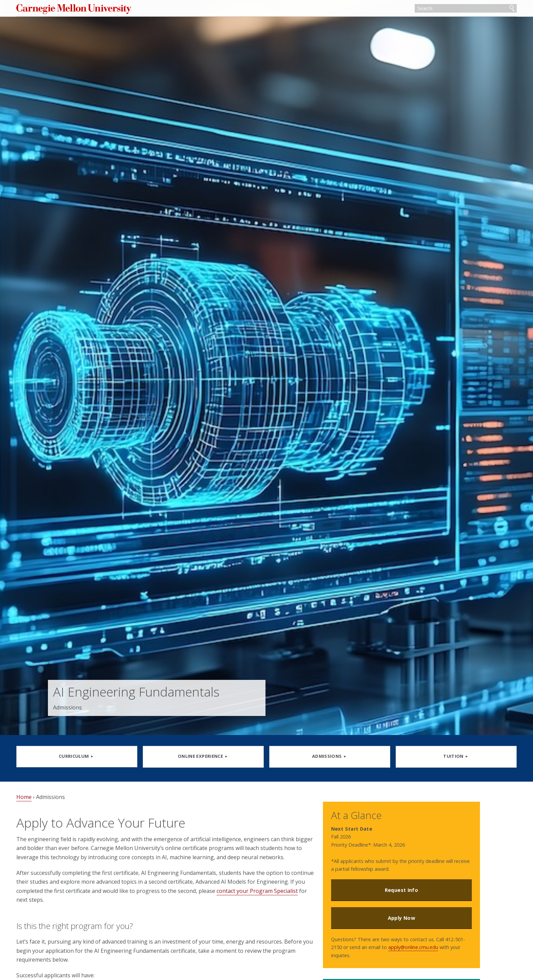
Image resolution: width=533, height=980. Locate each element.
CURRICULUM (98, 756)
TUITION (430, 756)
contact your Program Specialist (107, 912)
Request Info (416, 884)
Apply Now (416, 912)
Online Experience (208, 756)
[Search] (434, 10)
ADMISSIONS (319, 756)
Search (480, 10)
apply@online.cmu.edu (381, 950)
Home (56, 801)
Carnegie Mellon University (116, 10)
